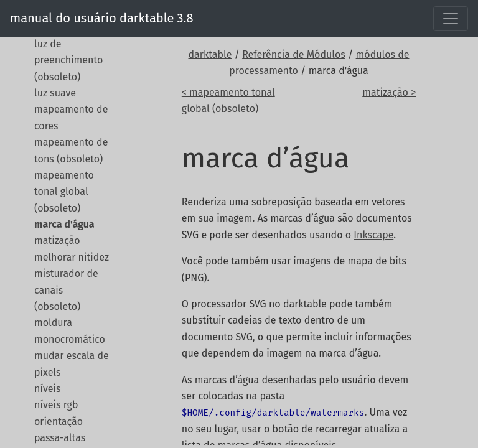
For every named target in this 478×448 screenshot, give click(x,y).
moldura (53, 323)
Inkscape (373, 235)
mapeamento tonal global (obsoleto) (64, 192)
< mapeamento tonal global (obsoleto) (228, 100)
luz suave (55, 93)
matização (57, 240)
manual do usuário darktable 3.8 (101, 18)
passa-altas (60, 438)
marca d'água (64, 224)
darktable (210, 54)
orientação (59, 422)
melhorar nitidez (72, 257)
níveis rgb (56, 405)
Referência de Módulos (294, 54)
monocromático (70, 339)
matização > (389, 92)
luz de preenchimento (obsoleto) (68, 60)
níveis (47, 389)
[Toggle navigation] (451, 19)
